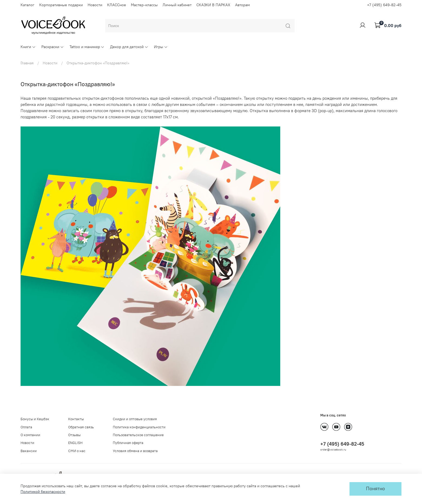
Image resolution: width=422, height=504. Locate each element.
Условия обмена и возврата (135, 451)
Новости (95, 5)
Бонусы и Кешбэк (35, 419)
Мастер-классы (144, 5)
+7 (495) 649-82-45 (384, 5)
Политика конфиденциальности (139, 427)
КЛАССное (117, 5)
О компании (30, 435)
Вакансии (29, 451)
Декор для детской (129, 47)
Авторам (243, 5)
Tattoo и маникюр (87, 47)
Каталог (27, 5)
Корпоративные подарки (61, 5)
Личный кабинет (177, 5)
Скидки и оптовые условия (135, 419)
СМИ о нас (77, 451)
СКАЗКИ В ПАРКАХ (213, 5)
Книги (28, 47)
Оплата (26, 427)
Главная (27, 63)
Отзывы (74, 435)
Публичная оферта (128, 443)
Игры (161, 47)
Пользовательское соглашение (138, 435)
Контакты (76, 419)
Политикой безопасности (43, 492)
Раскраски (53, 47)
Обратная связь (81, 427)
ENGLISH (75, 443)
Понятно (375, 489)
